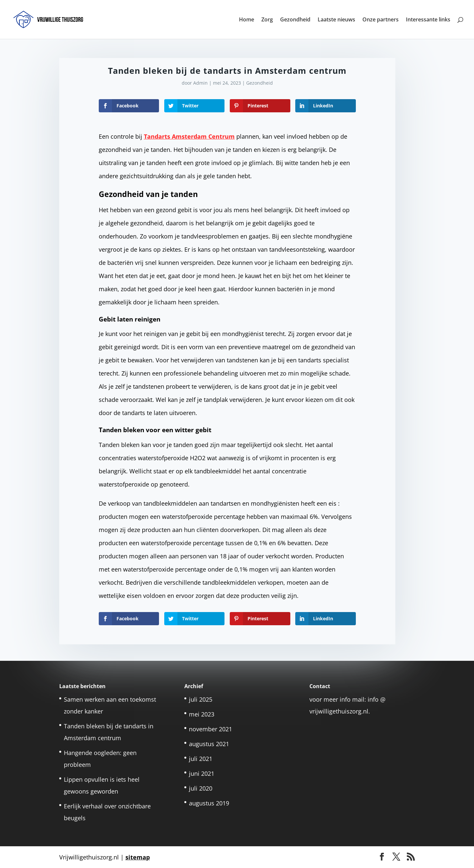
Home (247, 20)
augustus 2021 (209, 744)
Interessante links (428, 20)
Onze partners (381, 20)
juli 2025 (201, 699)
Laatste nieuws (336, 20)
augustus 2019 (209, 803)
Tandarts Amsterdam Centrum (189, 136)
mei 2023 (202, 714)
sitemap (138, 857)
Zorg (267, 20)
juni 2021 (202, 773)
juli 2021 (201, 759)
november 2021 (211, 729)
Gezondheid (295, 20)
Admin (200, 83)
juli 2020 (201, 788)
